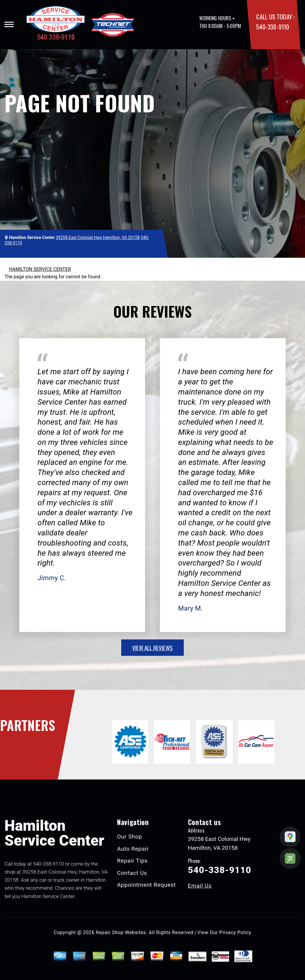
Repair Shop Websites (121, 932)
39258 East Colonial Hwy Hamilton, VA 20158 (98, 237)
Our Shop (130, 837)
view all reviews (152, 647)
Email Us (200, 886)
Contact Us (132, 873)
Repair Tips (132, 861)
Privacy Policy (235, 932)
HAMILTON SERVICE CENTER (40, 269)
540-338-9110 (272, 27)
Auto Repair (133, 849)
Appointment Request (147, 885)
